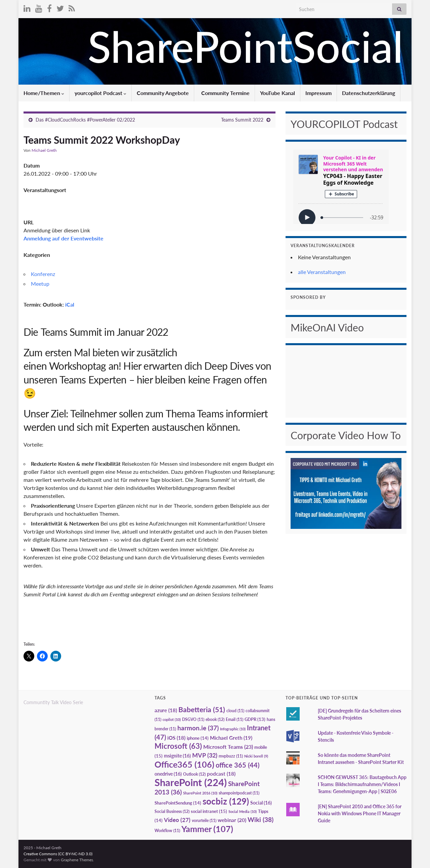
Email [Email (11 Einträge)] (234, 719)
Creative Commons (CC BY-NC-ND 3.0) (58, 854)
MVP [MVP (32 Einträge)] (205, 755)
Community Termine (225, 93)
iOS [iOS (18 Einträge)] (176, 738)
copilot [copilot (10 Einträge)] (172, 719)
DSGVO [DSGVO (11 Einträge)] (193, 719)
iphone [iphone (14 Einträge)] (198, 738)
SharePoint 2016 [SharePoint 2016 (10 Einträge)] (200, 793)
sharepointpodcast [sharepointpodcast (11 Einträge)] (239, 793)
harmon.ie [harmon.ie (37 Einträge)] (198, 728)
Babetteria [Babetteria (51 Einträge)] (202, 710)
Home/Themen (44, 93)
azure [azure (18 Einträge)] (166, 710)
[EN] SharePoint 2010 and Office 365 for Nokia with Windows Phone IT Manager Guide (360, 813)
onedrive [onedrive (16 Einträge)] (168, 774)
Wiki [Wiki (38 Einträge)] (261, 819)
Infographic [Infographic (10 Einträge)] (233, 729)
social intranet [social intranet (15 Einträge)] (209, 811)
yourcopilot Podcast (100, 93)
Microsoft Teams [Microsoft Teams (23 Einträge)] (228, 747)
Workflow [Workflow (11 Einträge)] (167, 831)
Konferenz (43, 274)
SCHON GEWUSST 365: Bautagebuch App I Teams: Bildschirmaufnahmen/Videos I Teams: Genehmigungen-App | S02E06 (362, 784)
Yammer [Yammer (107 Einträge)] (207, 829)
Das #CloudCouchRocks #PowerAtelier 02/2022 (85, 120)
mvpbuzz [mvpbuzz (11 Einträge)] (231, 756)
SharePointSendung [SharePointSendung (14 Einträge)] (178, 803)
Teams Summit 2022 (242, 120)
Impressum (318, 93)
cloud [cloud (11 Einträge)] (235, 711)
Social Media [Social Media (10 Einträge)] (243, 811)
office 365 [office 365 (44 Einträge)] (238, 765)
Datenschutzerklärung (369, 93)
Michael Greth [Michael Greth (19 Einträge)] (231, 738)
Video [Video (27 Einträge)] (177, 820)
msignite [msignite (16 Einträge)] (177, 756)
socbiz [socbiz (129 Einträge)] (226, 801)
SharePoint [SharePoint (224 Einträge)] (191, 782)
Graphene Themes (77, 860)
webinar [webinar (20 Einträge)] (232, 820)
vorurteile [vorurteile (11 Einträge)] (204, 820)
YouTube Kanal (277, 93)
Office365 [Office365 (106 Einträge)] (184, 764)
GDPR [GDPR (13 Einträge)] (255, 719)
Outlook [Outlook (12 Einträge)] (194, 774)
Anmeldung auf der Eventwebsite (63, 238)
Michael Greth (44, 150)
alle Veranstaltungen (322, 272)
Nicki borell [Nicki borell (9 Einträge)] (256, 756)
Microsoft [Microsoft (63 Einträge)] (178, 746)
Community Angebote (163, 93)
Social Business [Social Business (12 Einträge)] (172, 811)
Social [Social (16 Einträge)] (261, 803)
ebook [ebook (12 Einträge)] (215, 719)
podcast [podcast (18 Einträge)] (221, 774)
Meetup (40, 284)
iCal (70, 304)
